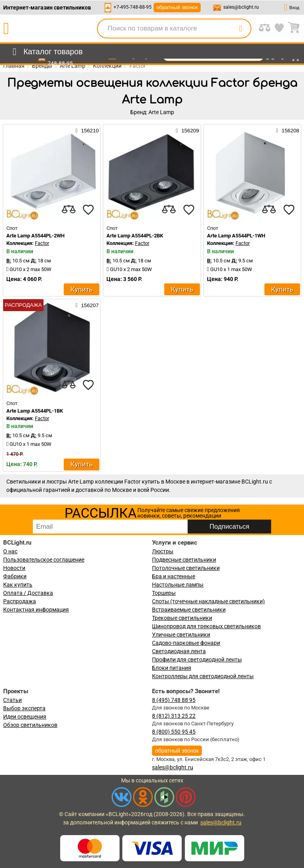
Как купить (18, 585)
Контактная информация (36, 610)
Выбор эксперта (24, 708)
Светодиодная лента (179, 651)
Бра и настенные (174, 576)
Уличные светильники (181, 635)
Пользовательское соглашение (44, 560)
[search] (241, 29)
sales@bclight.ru (241, 7)
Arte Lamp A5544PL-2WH (35, 236)
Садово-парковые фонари (186, 643)
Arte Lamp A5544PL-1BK (35, 411)
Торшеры (164, 593)
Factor (42, 243)
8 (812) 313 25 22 (174, 716)
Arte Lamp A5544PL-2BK (135, 236)
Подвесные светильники (184, 560)
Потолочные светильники (186, 568)
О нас (10, 551)
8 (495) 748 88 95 (174, 700)
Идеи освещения (25, 717)
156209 (187, 130)
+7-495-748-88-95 (133, 7)
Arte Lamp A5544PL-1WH (236, 236)
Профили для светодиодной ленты (197, 660)
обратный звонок (177, 7)
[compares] (68, 210)
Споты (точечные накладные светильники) (208, 601)
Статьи (12, 700)
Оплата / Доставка (28, 593)
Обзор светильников (30, 725)
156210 (87, 130)
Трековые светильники (182, 618)
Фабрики (15, 576)
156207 (87, 305)
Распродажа (20, 601)
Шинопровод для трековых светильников (206, 626)
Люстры (163, 551)
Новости (14, 568)
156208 (288, 130)
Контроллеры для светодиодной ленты (203, 676)
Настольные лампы (178, 585)
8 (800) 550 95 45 (174, 732)
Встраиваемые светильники (189, 610)
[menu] (46, 52)
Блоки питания (172, 668)
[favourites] (88, 210)
